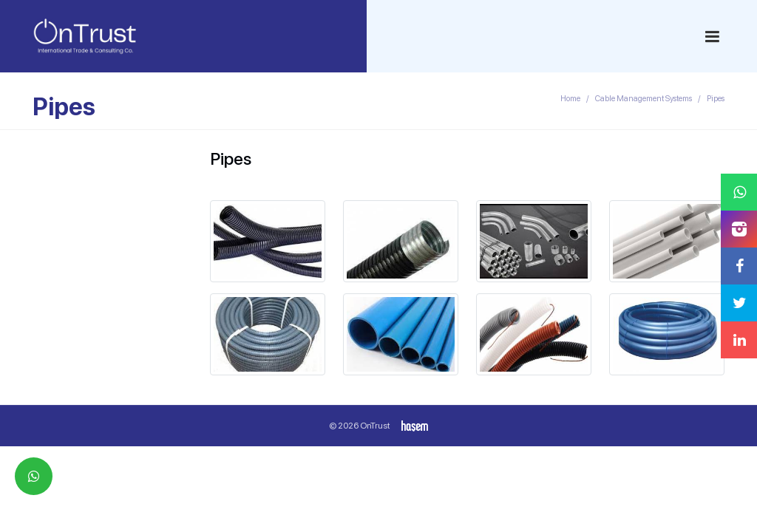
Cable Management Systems (644, 99)
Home (570, 99)
